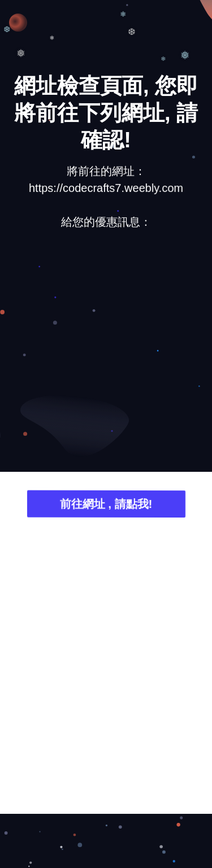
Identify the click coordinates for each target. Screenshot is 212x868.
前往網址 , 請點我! (106, 505)
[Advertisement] (106, 354)
